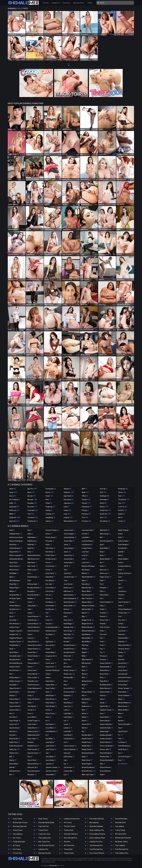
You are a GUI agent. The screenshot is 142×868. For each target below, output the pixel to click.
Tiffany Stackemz (125, 609)
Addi (12, 530)
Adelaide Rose (16, 534)
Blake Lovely (33, 570)
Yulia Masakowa (124, 746)
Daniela (31, 742)
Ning (102, 545)
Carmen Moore (34, 624)
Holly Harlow (51, 699)
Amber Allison (15, 606)
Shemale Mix (53, 866)
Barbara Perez (15, 771)
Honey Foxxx (51, 713)
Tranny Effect (43, 830)
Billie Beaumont (34, 559)
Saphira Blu (105, 706)
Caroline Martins (34, 627)
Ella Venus (50, 552)
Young (122, 521)
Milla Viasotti (87, 660)
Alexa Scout (15, 566)
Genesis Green (51, 631)
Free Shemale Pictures (46, 845)
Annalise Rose (15, 660)
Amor (13, 613)
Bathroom (15, 510)
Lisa (66, 775)
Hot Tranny (68, 823)
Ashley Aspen (15, 678)
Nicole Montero (89, 771)
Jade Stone (51, 746)
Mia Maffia (87, 642)
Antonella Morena (17, 663)
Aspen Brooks (15, 688)
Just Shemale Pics (96, 845)
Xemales (67, 842)
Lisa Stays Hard (88, 530)
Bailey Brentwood (16, 746)
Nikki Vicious (105, 534)
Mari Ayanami (88, 595)
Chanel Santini (34, 656)
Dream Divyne (51, 537)
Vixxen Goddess (125, 696)
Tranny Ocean (69, 853)
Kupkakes (68, 696)
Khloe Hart (68, 656)
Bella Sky (32, 545)
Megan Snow (88, 624)
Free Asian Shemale (97, 819)
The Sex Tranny (69, 826)
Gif (47, 638)
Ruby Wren (104, 681)
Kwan (66, 699)
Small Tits (105, 514)
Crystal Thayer (34, 721)
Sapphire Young (107, 710)
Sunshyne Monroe (125, 566)
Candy (31, 613)
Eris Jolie (50, 584)
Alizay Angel (15, 588)
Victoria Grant (124, 681)
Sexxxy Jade (105, 749)
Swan (121, 570)
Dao (30, 757)
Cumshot (33, 517)
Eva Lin (49, 598)
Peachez (104, 613)
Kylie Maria (69, 703)
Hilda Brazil (51, 696)
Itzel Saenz (51, 724)
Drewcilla (50, 541)
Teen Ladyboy (120, 845)
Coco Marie (32, 717)
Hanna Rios (50, 681)
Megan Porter (88, 620)
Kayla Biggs (69, 624)
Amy (12, 616)
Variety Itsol (123, 663)
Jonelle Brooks (70, 577)
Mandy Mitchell (89, 577)
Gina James (50, 645)
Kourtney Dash (70, 692)
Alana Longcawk (16, 555)
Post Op (104, 489)
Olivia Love (105, 573)
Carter (30, 634)
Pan (102, 584)
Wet (120, 517)
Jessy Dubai (69, 563)
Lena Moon (68, 735)
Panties (86, 503)
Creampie (33, 510)
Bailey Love (14, 753)
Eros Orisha (51, 588)
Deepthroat (33, 521)
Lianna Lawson (70, 746)
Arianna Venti (15, 667)
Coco (30, 713)
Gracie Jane (51, 663)
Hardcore (69, 492)
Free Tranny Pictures (97, 853)
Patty (103, 606)
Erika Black (50, 577)
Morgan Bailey (88, 692)
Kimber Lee (69, 674)
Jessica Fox (69, 555)
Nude (85, 492)
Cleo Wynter (33, 706)
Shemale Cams (79, 3)
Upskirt (121, 514)
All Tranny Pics (69, 845)
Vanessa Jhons (124, 649)
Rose (103, 678)
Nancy (85, 713)
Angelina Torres (17, 642)
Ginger (49, 649)
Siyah (102, 775)
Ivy (47, 735)
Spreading (105, 521)
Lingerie (68, 517)
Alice (12, 577)
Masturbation (70, 521)
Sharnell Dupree (106, 753)
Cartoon (31, 638)
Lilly (66, 760)
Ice (48, 721)
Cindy (31, 696)
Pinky (103, 631)
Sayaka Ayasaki (106, 735)
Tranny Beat (68, 849)
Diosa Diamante (34, 771)
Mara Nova (86, 584)
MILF (84, 489)
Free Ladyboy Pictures (97, 834)
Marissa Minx (88, 609)
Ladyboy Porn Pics (96, 842)
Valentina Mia (124, 638)
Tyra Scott (123, 631)
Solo (103, 517)
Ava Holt (13, 717)
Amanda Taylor (16, 598)
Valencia (122, 634)
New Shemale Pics (70, 838)
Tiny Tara (122, 620)
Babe (13, 503)
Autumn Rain (15, 710)
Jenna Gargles (70, 534)
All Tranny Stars (121, 834)
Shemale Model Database (47, 823)
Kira (66, 681)
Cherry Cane (33, 670)
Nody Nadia (105, 548)
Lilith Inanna (69, 757)
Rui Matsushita (106, 685)
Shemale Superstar (20, 826)
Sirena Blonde (105, 771)
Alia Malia (14, 573)
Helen (49, 692)
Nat (84, 731)
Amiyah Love (15, 609)
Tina (120, 616)
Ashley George (16, 681)
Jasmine (50, 764)
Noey (102, 552)
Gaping (50, 521)
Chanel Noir (33, 652)
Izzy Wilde (50, 739)
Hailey (48, 678)
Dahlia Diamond (34, 735)
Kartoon (68, 609)
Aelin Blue (14, 545)
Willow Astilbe (123, 710)
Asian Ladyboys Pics (97, 830)
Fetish (49, 503)
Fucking (50, 514)
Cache (31, 602)
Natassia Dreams (89, 753)
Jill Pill (67, 566)
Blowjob (32, 500)
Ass (13, 496)
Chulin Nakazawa (35, 688)
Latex (67, 507)
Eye (48, 616)
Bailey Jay (15, 749)
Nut (102, 563)
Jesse (67, 552)
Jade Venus (51, 749)
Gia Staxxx (50, 634)
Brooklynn (32, 591)
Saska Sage (105, 731)
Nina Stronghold (107, 541)
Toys (122, 503)
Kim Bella (68, 667)
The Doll (121, 595)
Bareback (14, 507)
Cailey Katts (33, 606)
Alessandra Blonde (17, 559)
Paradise (104, 588)
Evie (48, 613)
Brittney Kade (33, 584)
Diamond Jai (33, 767)
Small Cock (105, 510)
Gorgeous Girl (51, 656)
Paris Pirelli (104, 595)
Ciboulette (32, 692)
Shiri (103, 764)
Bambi (13, 760)
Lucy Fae (85, 552)
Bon (30, 573)
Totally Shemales (19, 842)
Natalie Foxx (87, 742)
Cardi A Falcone (34, 616)
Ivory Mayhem (52, 731)
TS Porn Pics (17, 853)
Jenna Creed (69, 530)
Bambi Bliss (14, 764)
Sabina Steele (106, 692)
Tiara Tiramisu (124, 602)
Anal (13, 489)
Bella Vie (31, 548)
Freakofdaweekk (53, 627)
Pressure (104, 656)
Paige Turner (105, 577)
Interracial (69, 500)
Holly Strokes (51, 706)
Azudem (13, 735)
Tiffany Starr (124, 613)
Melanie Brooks (88, 627)
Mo (84, 688)
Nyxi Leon (104, 570)
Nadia (85, 703)
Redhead (105, 496)
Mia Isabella (87, 638)
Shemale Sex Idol (44, 853)
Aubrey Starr (15, 703)
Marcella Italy (88, 588)
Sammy (104, 696)
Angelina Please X (17, 638)
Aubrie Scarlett (15, 706)
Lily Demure (69, 767)
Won (120, 717)
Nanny (85, 717)
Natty (85, 757)
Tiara (121, 598)
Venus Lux (123, 667)
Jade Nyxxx (50, 742)
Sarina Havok (105, 721)
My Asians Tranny (121, 842)
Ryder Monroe (106, 688)
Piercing (86, 514)
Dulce (49, 545)
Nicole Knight (87, 764)
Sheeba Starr (106, 757)
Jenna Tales (69, 541)
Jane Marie (51, 757)
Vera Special (123, 674)
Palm (103, 581)
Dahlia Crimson (34, 731)
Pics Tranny (17, 849)
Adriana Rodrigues (17, 541)
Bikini (31, 492)
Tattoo (122, 492)
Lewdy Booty (69, 739)
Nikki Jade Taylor (89, 775)
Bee (12, 775)
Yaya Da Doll (123, 731)
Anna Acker (14, 652)
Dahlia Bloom (33, 728)
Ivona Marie (51, 728)
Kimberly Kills (69, 678)
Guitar (48, 674)
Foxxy (49, 620)
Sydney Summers (125, 573)
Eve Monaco (51, 609)
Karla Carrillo (70, 606)
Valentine (122, 642)
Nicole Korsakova (88, 767)
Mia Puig (85, 645)
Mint (84, 678)
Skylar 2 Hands (124, 530)
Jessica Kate (69, 559)
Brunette (32, 507)
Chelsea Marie (34, 663)
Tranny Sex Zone (44, 834)
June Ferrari (69, 584)
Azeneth (14, 731)
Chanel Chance (34, 649)
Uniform (122, 510)
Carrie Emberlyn (34, 631)
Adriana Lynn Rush (17, 537)
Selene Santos (106, 742)
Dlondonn (32, 775)
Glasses (68, 489)
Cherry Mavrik (33, 674)
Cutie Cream (33, 724)
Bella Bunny (32, 541)
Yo (120, 735)
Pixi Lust (103, 634)
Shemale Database (96, 826)
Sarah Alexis (105, 717)
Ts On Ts (123, 507)
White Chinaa (124, 706)
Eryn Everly (50, 591)
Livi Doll (85, 534)
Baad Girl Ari (15, 739)
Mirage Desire (87, 681)
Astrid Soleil (14, 692)
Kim (66, 663)
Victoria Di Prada (125, 678)
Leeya (67, 724)
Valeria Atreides (125, 645)
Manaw (85, 573)
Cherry (31, 667)
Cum (31, 514)
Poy (102, 652)
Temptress (122, 591)
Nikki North (105, 530)
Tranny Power (18, 830)
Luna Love (86, 563)
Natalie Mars (87, 746)
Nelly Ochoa (87, 760)
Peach (103, 609)
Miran (85, 685)
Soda (120, 534)
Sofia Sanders (124, 545)
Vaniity (122, 652)
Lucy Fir (85, 555)
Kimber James (70, 670)
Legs (67, 514)
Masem (86, 613)
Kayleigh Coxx (70, 627)
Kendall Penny (70, 649)
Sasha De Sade (106, 728)
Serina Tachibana (107, 746)
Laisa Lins (68, 706)
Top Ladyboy (120, 826)
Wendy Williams (125, 703)
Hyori (48, 717)
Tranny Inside (69, 830)
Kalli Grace (68, 591)
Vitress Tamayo (125, 688)
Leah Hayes (69, 717)
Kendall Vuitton (70, 652)
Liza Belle (86, 537)
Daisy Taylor (33, 739)
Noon (103, 555)
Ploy (102, 638)
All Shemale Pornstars (123, 838)
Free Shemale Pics (122, 849)
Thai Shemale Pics (96, 849)
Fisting (49, 510)
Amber (13, 602)
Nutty (103, 566)
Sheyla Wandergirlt (107, 760)
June (66, 581)
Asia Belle (14, 685)
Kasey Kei (68, 613)
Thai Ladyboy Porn (122, 853)
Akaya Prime (15, 552)
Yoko (121, 739)
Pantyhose (87, 507)
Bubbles (31, 598)
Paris (103, 591)
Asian (13, 492)
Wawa (121, 699)
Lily (66, 764)
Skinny (104, 507)
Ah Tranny (16, 845)
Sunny (121, 563)
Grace (49, 660)
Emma (49, 563)
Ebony (50, 492)
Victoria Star (123, 685)
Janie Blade (51, 760)
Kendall (67, 642)
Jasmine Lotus (52, 771)
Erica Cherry (51, 573)
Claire (31, 703)
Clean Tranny (43, 819)
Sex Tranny (17, 838)
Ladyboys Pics (43, 849)
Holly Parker (51, 703)
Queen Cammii (106, 663)
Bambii (13, 767)
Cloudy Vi (32, 710)
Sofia (121, 537)
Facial (49, 496)
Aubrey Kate (15, 699)
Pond (103, 642)
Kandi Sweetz (70, 595)
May (84, 616)
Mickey (85, 649)
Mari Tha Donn (88, 598)
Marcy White (87, 591)
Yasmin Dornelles (125, 724)
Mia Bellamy (87, 634)
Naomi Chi (86, 724)
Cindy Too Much (34, 699)
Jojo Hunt (68, 573)
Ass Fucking (15, 500)
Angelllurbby (15, 645)
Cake (30, 609)
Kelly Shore (69, 638)
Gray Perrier (51, 667)
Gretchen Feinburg (53, 670)
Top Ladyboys (18, 834)
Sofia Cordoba (124, 541)
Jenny (67, 545)
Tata (121, 588)
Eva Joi (49, 595)
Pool (85, 517)
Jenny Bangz (69, 548)
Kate (66, 616)
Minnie (85, 674)
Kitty (66, 685)
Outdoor (86, 500)
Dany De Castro (34, 753)
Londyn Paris (87, 548)
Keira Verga (69, 631)
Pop (102, 649)
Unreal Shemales (121, 819)
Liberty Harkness (71, 749)
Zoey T (121, 760)
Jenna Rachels (70, 537)
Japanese (69, 503)
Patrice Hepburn (107, 602)
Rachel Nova (105, 670)
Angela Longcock (16, 631)
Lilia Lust (67, 753)
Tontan (121, 624)
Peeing (85, 510)
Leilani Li (68, 728)
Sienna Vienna (106, 767)
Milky (84, 656)
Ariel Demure (15, 670)
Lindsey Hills (69, 771)
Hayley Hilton (51, 685)
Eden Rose (50, 548)
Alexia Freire (14, 570)
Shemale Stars (120, 823)
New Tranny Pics (44, 842)
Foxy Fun (50, 624)
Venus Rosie (123, 670)
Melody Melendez (89, 631)
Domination (51, 489)
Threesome (124, 500)
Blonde (32, 496)
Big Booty (15, 517)
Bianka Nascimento (35, 555)
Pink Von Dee (105, 627)
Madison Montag (88, 566)
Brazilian (32, 503)
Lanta (67, 710)
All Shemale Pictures (20, 823)
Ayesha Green (15, 728)
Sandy (103, 703)
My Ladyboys (94, 823)
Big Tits (32, 489)
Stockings (123, 489)
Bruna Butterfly (34, 595)
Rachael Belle (106, 667)
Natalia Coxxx (88, 739)
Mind (85, 670)
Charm (31, 660)
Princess (104, 660)
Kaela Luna (69, 588)
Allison (13, 591)
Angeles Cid (15, 634)
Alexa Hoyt (14, 563)
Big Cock (14, 521)
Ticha (121, 606)
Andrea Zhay (15, 627)
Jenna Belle (51, 775)
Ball (12, 757)
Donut (49, 534)
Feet (48, 500)
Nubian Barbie (106, 559)
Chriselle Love (33, 681)
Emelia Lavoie (51, 559)
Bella (30, 534)
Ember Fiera (51, 555)
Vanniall (121, 660)
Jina (66, 570)
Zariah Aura (123, 749)
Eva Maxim (51, 602)
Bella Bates (33, 537)
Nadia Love (87, 706)
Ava (12, 713)
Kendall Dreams (70, 645)
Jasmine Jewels (53, 767)
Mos (84, 696)
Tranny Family (120, 830)
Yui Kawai (122, 742)
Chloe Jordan (33, 678)
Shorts (103, 503)
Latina (67, 510)
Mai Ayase (86, 570)
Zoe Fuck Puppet (125, 757)
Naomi (85, 721)
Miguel (85, 652)
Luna (85, 559)
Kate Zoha (68, 620)
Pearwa (104, 616)
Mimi (85, 667)
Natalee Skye (88, 735)
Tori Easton (123, 627)
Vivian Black (123, 692)
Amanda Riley (15, 595)
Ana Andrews (15, 624)
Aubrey (13, 696)
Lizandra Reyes (88, 541)
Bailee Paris (15, 742)
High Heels (68, 496)
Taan (120, 577)
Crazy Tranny (18, 819)
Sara (103, 713)
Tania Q (122, 581)
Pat (102, 598)
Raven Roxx (105, 674)
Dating (90, 3)
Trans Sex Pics (43, 826)
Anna (12, 649)
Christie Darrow (34, 685)
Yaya (120, 728)
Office (85, 496)
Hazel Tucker (51, 688)
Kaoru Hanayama (71, 598)
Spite (120, 555)
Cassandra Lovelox (35, 645)
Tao (120, 584)
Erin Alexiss (51, 581)
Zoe (120, 753)
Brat (30, 581)
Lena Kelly (68, 731)
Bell (30, 530)
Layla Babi (68, 713)
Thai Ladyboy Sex (45, 838)
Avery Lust (14, 724)
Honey (49, 710)
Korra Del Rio (69, 688)
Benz (30, 552)
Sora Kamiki (123, 548)
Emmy (49, 570)
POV (103, 492)
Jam (48, 753)
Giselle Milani (51, 652)
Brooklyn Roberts (35, 588)
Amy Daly (14, 620)
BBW (13, 514)
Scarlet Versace (106, 739)
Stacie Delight (123, 559)
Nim (102, 537)
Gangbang (50, 517)
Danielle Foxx (33, 746)
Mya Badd (86, 699)
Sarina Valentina (107, 724)
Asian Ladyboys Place (97, 838)
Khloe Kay (68, 660)
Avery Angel (15, 721)
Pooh (103, 645)
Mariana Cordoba (89, 606)
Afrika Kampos (16, 548)
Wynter (121, 721)
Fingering (50, 507)
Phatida (103, 624)
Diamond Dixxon (34, 764)
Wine (121, 713)
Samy (103, 699)
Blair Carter (33, 566)
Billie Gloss (32, 563)
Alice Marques (15, 581)
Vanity (121, 656)
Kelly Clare (69, 634)
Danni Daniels (33, 749)
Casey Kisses (33, 642)
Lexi (66, 742)
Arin (12, 674)
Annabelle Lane (16, 656)
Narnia (85, 728)
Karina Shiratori (70, 602)
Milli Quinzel (87, 663)
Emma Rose (51, 566)
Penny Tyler (105, 620)
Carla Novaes (33, 620)
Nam (85, 710)
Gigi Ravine (51, 642)
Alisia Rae (14, 584)
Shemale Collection (71, 834)
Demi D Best (33, 760)
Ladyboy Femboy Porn (72, 819)
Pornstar (86, 521)
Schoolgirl (104, 500)
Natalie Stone (87, 749)
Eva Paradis (51, 606)
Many (85, 581)
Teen (121, 496)
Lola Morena (87, 545)
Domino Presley (52, 530)
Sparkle (121, 552)
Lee (66, 721)
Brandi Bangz (33, 577)
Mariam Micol (88, 602)
